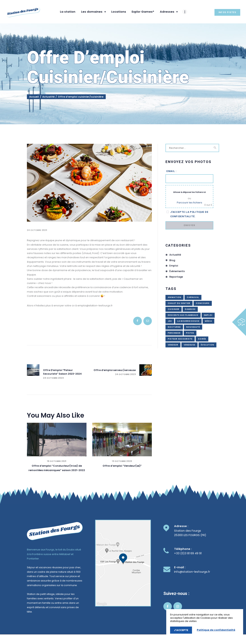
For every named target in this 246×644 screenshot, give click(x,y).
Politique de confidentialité (216, 630)
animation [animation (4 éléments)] (175, 297)
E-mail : (180, 567)
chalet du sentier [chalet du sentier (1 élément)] (179, 303)
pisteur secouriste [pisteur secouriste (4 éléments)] (180, 339)
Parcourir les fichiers (189, 203)
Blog (172, 260)
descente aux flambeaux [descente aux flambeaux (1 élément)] (183, 315)
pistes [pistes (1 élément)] (190, 333)
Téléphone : (183, 549)
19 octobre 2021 (57, 461)
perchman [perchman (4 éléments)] (174, 333)
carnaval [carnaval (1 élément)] (193, 297)
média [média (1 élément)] (208, 321)
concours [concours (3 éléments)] (203, 303)
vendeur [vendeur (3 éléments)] (173, 345)
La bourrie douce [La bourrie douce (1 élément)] (188, 321)
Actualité (48, 97)
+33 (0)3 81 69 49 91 (188, 554)
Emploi (174, 266)
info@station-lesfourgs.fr (192, 572)
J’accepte (181, 630)
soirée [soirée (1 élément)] (202, 339)
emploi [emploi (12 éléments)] (208, 315)
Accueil (34, 97)
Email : (172, 171)
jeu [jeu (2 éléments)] (170, 321)
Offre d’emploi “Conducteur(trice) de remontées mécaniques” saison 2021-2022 (57, 468)
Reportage (176, 277)
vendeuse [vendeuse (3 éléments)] (189, 345)
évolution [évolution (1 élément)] (207, 345)
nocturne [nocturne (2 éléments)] (174, 327)
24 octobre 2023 (37, 230)
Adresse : (181, 526)
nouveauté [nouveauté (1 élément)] (193, 327)
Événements (177, 271)
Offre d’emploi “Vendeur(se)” (122, 466)
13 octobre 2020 (122, 461)
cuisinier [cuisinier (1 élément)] (174, 309)
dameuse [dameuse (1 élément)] (190, 309)
